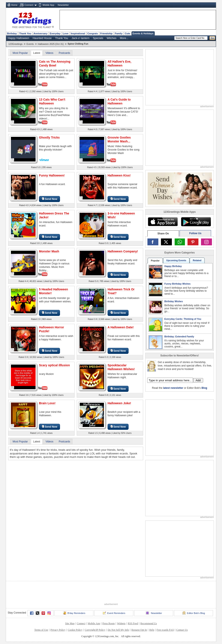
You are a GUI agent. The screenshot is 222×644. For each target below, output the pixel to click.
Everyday (55, 33)
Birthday (12, 33)
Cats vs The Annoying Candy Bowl (55, 63)
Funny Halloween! (52, 175)
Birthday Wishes (174, 301)
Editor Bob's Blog (194, 613)
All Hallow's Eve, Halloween (119, 63)
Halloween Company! (123, 251)
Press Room (109, 623)
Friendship (106, 33)
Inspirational (78, 33)
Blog (204, 388)
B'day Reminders (74, 613)
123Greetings (15, 44)
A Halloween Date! (121, 327)
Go (212, 38)
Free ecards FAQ (165, 630)
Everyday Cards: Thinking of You (183, 319)
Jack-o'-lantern (81, 38)
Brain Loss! (47, 403)
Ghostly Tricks (49, 137)
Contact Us (182, 630)
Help (152, 630)
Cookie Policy (75, 630)
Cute (127, 33)
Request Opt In (139, 630)
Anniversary (41, 33)
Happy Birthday (173, 266)
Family (119, 33)
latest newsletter (173, 388)
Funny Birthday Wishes (177, 284)
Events (30, 44)
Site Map (70, 623)
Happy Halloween (18, 38)
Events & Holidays (143, 33)
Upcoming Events (176, 260)
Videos (49, 53)
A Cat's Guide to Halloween (119, 101)
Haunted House (42, 38)
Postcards (64, 53)
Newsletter (63, 5)
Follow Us (195, 233)
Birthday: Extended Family (179, 336)
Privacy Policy (58, 630)
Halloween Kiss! (119, 175)
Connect (29, 5)
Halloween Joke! (119, 403)
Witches (112, 38)
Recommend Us (149, 623)
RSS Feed (133, 623)
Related (197, 260)
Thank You (25, 33)
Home (14, 5)
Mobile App (48, 5)
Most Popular (20, 53)
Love (66, 33)
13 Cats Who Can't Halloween (52, 101)
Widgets (121, 623)
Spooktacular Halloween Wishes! (121, 367)
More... (124, 38)
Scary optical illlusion (54, 365)
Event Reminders (114, 613)
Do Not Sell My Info (118, 630)
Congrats (93, 33)
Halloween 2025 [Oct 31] (51, 44)
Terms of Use (41, 630)
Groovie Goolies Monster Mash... (119, 139)
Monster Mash (49, 251)
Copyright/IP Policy (95, 630)
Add (198, 380)
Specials (98, 38)
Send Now (49, 199)
